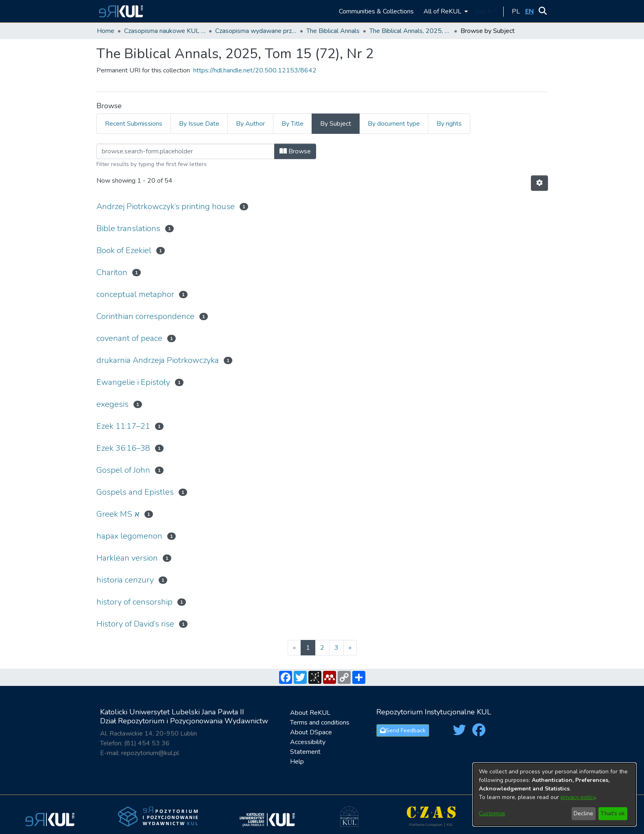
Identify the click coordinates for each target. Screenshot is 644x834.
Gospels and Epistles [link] (135, 492)
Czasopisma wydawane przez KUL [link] (256, 31)
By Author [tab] (250, 124)
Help (297, 762)
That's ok (613, 813)
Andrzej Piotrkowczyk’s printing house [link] (166, 206)
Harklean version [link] (127, 558)
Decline (583, 813)
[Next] (350, 648)
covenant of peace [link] (129, 338)
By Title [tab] (293, 124)
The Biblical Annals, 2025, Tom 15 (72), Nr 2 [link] (410, 31)
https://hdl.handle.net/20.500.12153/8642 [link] (255, 70)
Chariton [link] (112, 272)
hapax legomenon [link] (129, 536)
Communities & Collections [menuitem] (376, 11)
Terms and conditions (320, 723)
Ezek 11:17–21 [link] (123, 426)
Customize (492, 813)
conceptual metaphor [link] (135, 294)
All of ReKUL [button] (442, 11)
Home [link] (106, 31)
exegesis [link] (112, 404)
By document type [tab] (394, 124)
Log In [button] (484, 11)
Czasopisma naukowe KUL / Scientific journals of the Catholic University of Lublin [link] (165, 31)
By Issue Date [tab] (199, 124)
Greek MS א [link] (118, 514)
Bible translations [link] (128, 228)
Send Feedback (403, 730)
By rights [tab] (449, 124)
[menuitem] (445, 11)
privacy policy (578, 797)
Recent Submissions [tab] (134, 124)
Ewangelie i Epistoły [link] (133, 382)
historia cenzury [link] (125, 580)
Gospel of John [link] (123, 470)
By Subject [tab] (336, 124)
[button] (120, 11)
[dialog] (554, 795)
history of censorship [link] (134, 602)
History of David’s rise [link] (135, 624)
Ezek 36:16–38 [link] (123, 448)
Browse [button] (295, 151)
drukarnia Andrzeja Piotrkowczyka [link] (158, 360)
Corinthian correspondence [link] (145, 316)
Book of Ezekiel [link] (124, 250)
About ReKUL (310, 713)
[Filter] (186, 151)
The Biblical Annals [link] (333, 31)
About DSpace (311, 732)
